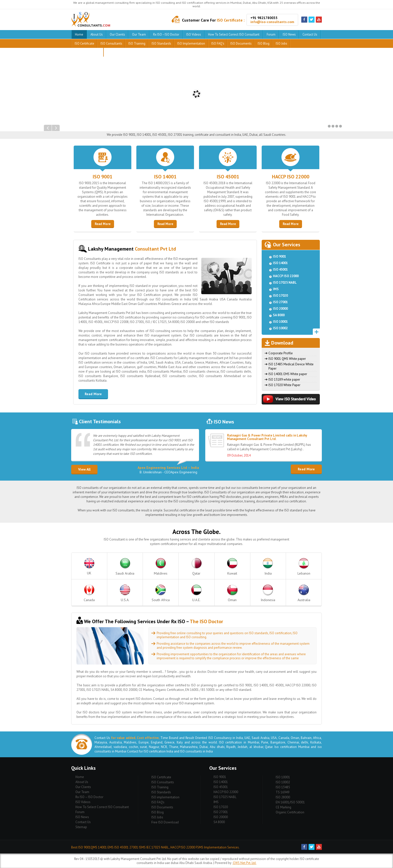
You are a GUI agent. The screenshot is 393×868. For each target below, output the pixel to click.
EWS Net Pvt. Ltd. (244, 863)
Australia (304, 593)
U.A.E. (197, 593)
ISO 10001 (280, 322)
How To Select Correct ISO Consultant (234, 34)
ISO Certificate (84, 43)
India (268, 567)
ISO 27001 (280, 302)
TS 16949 (282, 792)
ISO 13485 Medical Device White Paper (291, 366)
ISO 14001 (165, 177)
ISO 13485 (283, 787)
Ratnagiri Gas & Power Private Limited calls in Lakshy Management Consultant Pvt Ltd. (267, 437)
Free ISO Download (87, 52)
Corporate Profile (281, 353)
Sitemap (81, 827)
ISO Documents (241, 43)
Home (79, 34)
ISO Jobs (281, 43)
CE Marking (283, 807)
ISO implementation (191, 43)
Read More (103, 224)
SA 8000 (279, 315)
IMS (276, 289)
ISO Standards (161, 43)
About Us (96, 34)
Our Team (139, 34)
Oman (232, 593)
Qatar (197, 567)
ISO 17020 (280, 296)
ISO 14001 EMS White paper (288, 374)
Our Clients (117, 34)
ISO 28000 (283, 797)
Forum (271, 34)
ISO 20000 (280, 309)
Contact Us (310, 34)
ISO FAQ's (218, 43)
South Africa (161, 593)
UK (89, 567)
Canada (89, 593)
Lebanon (304, 567)
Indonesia (268, 593)
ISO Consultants (111, 43)
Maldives (161, 567)
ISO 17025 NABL (285, 283)
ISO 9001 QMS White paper (287, 359)
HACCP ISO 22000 (291, 177)
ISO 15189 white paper (284, 379)
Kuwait (232, 567)
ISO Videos (193, 34)
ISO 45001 (228, 177)
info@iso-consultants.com (272, 22)
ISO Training (137, 43)
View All (84, 469)
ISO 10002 (280, 328)
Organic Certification (290, 812)
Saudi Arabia (125, 567)
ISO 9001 (103, 177)
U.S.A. (125, 593)
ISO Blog (264, 43)
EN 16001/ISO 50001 (290, 802)
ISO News (289, 34)
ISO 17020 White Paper (284, 385)
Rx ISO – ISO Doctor (166, 34)
